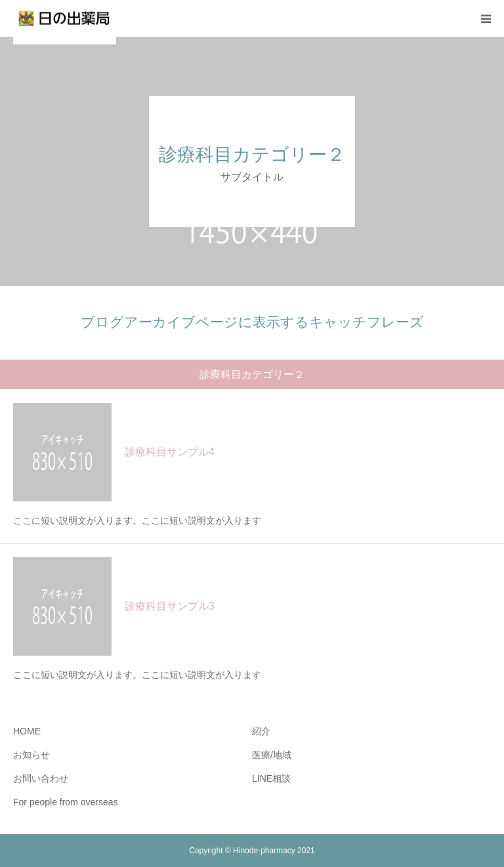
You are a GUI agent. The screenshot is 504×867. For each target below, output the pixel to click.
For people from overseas (66, 802)
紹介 (261, 731)
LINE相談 (271, 778)
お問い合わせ (41, 778)
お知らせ (31, 755)
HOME (27, 731)
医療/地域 (272, 755)
